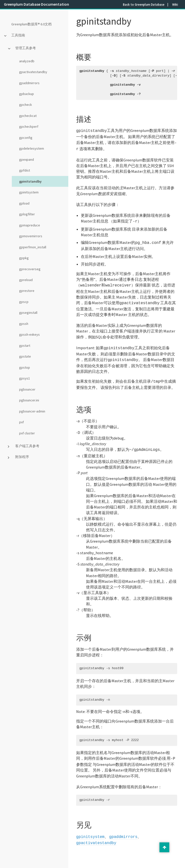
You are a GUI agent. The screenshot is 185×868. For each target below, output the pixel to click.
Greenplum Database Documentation (36, 4)
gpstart (25, 346)
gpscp (24, 302)
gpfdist (25, 170)
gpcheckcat (28, 116)
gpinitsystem (29, 192)
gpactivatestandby (33, 72)
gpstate (25, 356)
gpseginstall (28, 313)
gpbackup (27, 94)
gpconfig (26, 138)
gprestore (27, 291)
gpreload (26, 280)
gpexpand (27, 159)
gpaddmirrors (29, 83)
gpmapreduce (30, 225)
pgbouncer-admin (32, 411)
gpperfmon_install (33, 247)
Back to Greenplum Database (144, 4)
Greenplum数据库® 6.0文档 (31, 24)
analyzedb (27, 61)
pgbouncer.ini (29, 400)
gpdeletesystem (32, 148)
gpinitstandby (30, 181)
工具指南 (18, 35)
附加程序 (22, 457)
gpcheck (26, 105)
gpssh (24, 324)
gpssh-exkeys (29, 334)
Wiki (175, 4)
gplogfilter (27, 214)
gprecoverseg (30, 269)
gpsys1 (25, 378)
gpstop (25, 367)
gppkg (24, 258)
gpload (24, 203)
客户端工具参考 (27, 446)
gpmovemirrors (31, 236)
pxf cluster (27, 433)
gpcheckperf (29, 126)
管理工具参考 (26, 48)
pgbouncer (27, 389)
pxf (21, 422)
